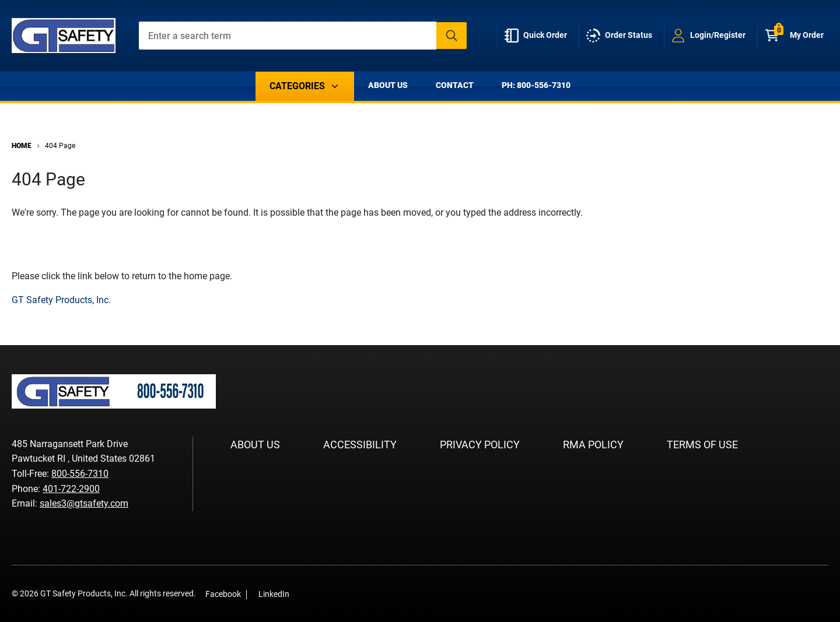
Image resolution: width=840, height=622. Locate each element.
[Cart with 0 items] (797, 35)
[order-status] (622, 36)
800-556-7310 (80, 474)
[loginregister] (711, 36)
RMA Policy (593, 444)
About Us (388, 85)
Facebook (223, 594)
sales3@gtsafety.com (84, 503)
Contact (455, 85)
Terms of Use (702, 444)
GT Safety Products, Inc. (61, 300)
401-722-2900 (71, 489)
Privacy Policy (480, 444)
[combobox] (303, 36)
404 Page (60, 146)
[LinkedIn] (322, 594)
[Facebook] (304, 594)
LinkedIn (274, 594)
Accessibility (360, 444)
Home (22, 146)
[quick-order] (538, 36)
